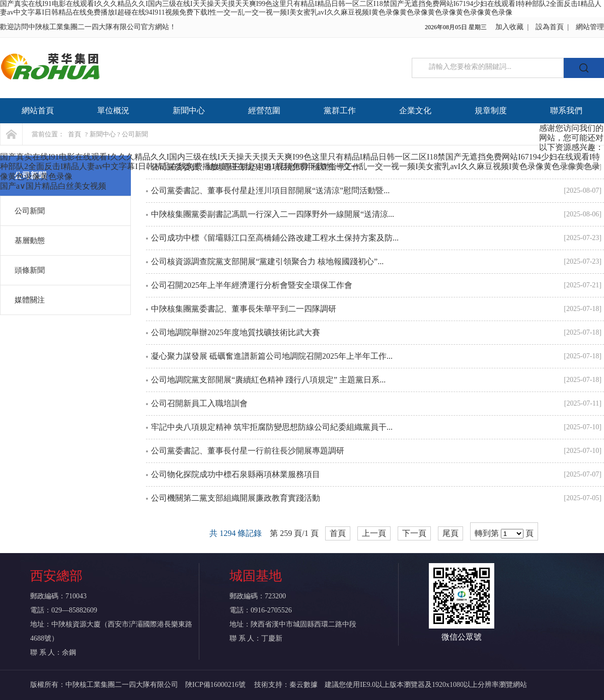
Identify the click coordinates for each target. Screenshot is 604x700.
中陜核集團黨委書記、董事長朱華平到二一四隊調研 (244, 309)
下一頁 (414, 533)
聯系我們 (566, 110)
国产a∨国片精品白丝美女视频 (53, 186)
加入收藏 (509, 27)
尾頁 (450, 533)
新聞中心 (189, 110)
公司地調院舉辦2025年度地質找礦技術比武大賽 (236, 332)
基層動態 (30, 241)
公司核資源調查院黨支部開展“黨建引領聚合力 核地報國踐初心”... (267, 261)
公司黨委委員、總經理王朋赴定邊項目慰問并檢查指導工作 (256, 167)
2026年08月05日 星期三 (456, 27)
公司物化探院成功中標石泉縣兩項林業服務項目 (236, 474)
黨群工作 (340, 110)
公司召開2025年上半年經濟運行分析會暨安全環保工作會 (252, 285)
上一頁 (374, 533)
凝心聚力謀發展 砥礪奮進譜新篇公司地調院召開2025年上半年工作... (272, 356)
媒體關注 (30, 300)
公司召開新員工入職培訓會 (199, 403)
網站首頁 (38, 110)
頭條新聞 (30, 270)
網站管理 (590, 27)
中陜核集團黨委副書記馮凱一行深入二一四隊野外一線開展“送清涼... (273, 214)
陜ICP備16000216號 (216, 685)
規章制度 (491, 110)
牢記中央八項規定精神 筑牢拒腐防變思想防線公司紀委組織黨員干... (272, 427)
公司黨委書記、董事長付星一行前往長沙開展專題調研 (248, 451)
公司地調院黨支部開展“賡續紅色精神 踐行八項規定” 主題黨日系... (268, 380)
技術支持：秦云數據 (286, 685)
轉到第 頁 (504, 534)
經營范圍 (264, 110)
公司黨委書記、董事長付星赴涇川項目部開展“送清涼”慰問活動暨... (270, 190)
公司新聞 (30, 211)
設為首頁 (550, 27)
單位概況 (113, 110)
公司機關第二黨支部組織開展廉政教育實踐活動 (236, 498)
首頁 (74, 134)
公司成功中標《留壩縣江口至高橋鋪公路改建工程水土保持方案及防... (275, 238)
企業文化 (415, 110)
